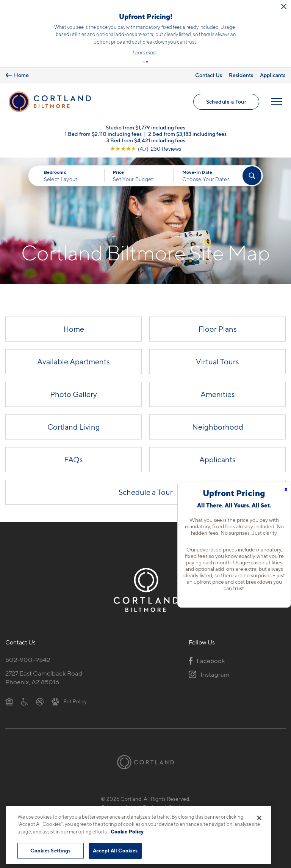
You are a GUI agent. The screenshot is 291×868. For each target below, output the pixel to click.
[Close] (259, 818)
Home (74, 329)
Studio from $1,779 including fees (145, 127)
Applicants (273, 75)
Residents (241, 75)
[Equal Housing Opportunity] (9, 701)
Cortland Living (74, 427)
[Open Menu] (277, 102)
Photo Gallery (74, 394)
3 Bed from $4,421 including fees (146, 140)
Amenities (218, 394)
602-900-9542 (28, 660)
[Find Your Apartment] (252, 176)
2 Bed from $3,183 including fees (187, 134)
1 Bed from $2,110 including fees (103, 134)
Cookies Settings (50, 851)
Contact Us (209, 75)
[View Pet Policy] (69, 701)
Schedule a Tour (226, 102)
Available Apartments (74, 362)
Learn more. (145, 52)
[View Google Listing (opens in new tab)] (145, 149)
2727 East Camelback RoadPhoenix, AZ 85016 (44, 678)
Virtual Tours (217, 362)
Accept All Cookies (115, 851)
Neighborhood (218, 427)
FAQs (74, 460)
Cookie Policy (127, 832)
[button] (144, 62)
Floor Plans (218, 329)
